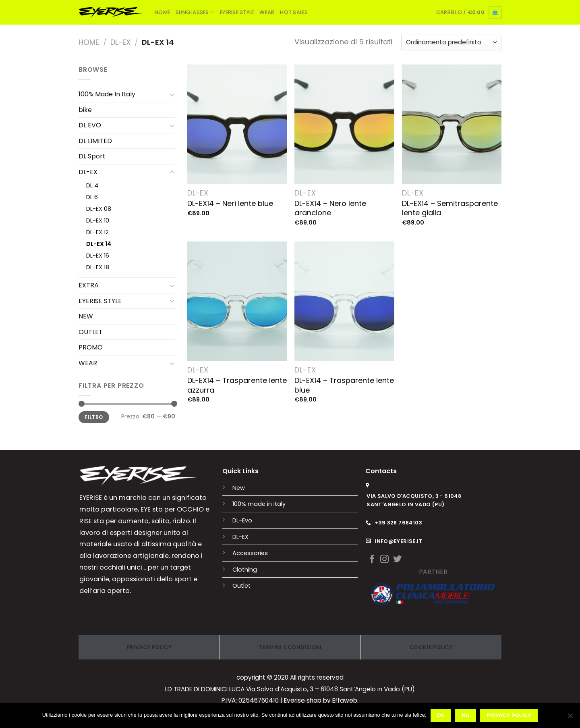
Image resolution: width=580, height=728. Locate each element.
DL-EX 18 (98, 267)
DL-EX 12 (97, 232)
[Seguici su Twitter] (397, 560)
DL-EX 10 (98, 220)
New (239, 488)
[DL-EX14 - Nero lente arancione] (344, 124)
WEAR (267, 12)
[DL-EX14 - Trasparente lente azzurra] (237, 301)
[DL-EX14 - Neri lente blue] (237, 124)
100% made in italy (259, 504)
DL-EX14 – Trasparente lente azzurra (237, 385)
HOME (162, 12)
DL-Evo (242, 520)
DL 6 (92, 197)
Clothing (245, 570)
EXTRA (89, 285)
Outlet (241, 586)
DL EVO (90, 125)
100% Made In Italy (107, 94)
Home (89, 42)
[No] (570, 718)
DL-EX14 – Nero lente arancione (330, 208)
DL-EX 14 (99, 244)
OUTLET (91, 332)
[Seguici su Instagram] (384, 560)
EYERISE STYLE (237, 12)
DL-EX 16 (98, 256)
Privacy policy (509, 716)
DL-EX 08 (99, 209)
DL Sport (92, 156)
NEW (86, 316)
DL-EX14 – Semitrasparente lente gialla (450, 208)
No (466, 716)
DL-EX (120, 42)
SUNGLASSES (195, 12)
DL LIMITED (95, 141)
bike (85, 110)
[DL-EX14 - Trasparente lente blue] (344, 301)
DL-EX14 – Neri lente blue (230, 203)
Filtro (94, 417)
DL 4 (92, 185)
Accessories (250, 553)
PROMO (91, 347)
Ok (441, 716)
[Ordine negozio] (451, 43)
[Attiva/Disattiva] (172, 94)
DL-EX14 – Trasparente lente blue (344, 385)
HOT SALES (294, 12)
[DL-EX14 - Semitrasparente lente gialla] (452, 124)
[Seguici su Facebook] (372, 560)
